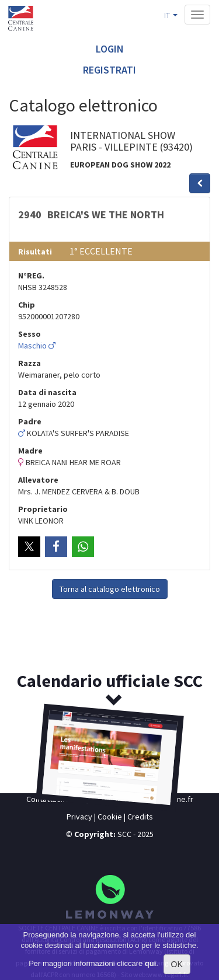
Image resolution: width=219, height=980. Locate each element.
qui (151, 963)
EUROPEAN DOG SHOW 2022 (120, 165)
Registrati (109, 70)
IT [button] (171, 15)
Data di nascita (47, 392)
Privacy (79, 817)
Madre (30, 451)
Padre (30, 421)
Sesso (29, 334)
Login (110, 49)
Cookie (110, 817)
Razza (29, 363)
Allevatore (38, 480)
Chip (27, 305)
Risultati (35, 252)
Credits (140, 817)
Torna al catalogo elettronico (110, 589)
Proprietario (43, 509)
